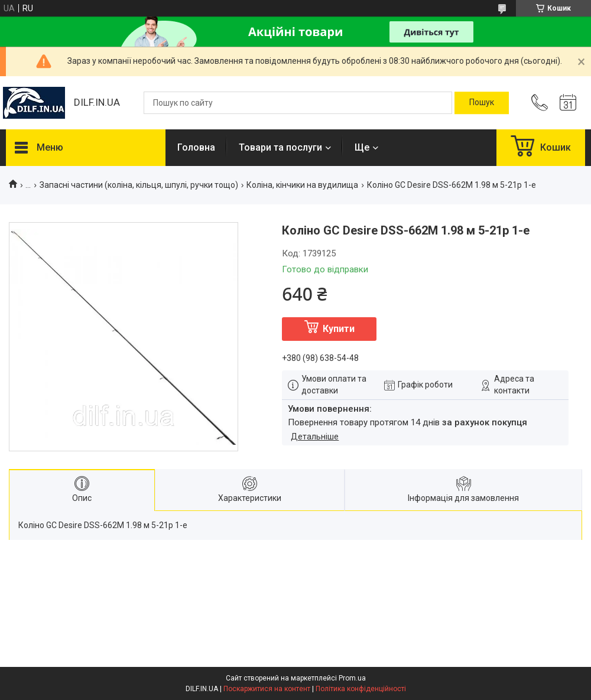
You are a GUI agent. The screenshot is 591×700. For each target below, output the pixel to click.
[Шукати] (482, 103)
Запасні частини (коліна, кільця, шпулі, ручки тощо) (139, 185)
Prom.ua (352, 678)
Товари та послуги (280, 147)
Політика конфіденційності (361, 689)
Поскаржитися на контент (267, 689)
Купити (339, 329)
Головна (196, 147)
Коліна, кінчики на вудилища (302, 185)
